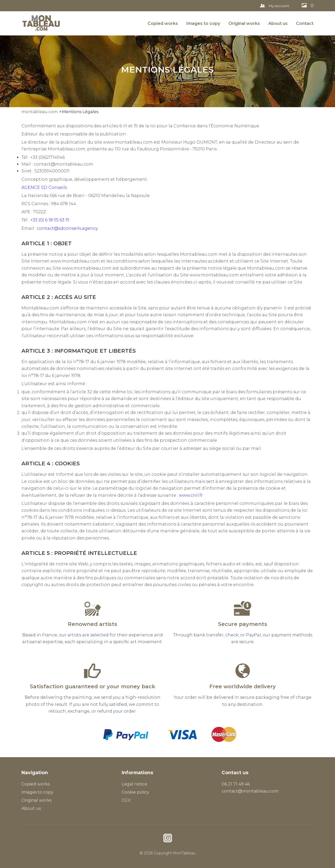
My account (275, 6)
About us (278, 23)
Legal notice (135, 784)
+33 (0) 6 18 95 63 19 (50, 220)
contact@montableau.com (250, 791)
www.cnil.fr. (191, 495)
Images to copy (203, 23)
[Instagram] (168, 839)
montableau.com (40, 112)
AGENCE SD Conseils (44, 187)
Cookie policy (135, 792)
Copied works (163, 23)
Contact (305, 23)
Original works (244, 23)
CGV (126, 800)
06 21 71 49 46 (236, 784)
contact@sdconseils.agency (67, 228)
